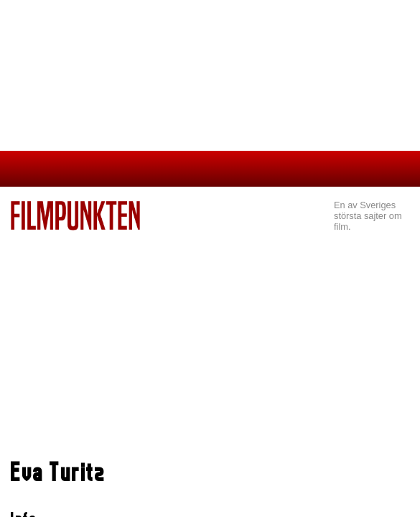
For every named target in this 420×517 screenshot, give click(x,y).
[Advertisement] (210, 338)
